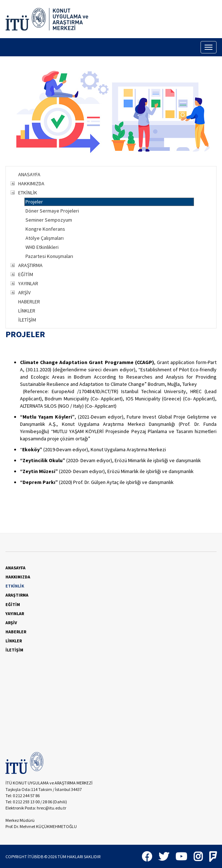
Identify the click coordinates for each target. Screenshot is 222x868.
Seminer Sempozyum (49, 220)
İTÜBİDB (35, 857)
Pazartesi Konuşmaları (49, 256)
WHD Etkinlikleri (42, 247)
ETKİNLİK (28, 193)
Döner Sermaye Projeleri (52, 211)
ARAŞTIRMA (30, 265)
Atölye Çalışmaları (45, 238)
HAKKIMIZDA (31, 183)
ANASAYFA (29, 174)
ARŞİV (24, 292)
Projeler (34, 202)
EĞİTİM (26, 274)
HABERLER (29, 302)
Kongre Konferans (45, 229)
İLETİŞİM (27, 320)
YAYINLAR (28, 283)
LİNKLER (27, 311)
